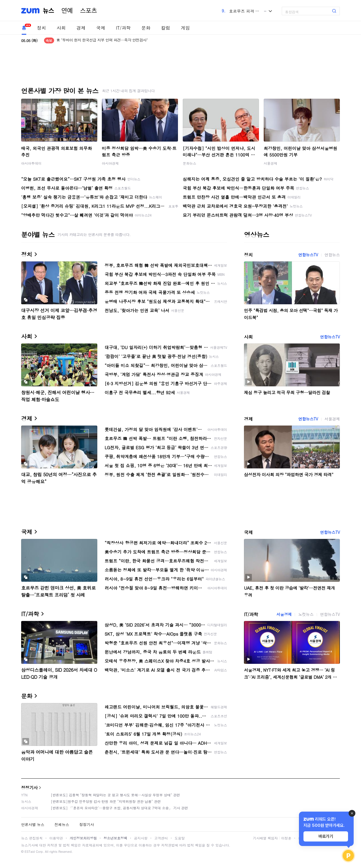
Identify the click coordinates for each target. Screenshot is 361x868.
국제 (101, 28)
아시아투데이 (31, 163)
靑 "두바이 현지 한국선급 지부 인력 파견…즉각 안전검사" (102, 40)
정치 (41, 28)
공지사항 (141, 838)
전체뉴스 (62, 824)
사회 (61, 28)
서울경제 (270, 163)
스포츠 (89, 11)
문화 (146, 28)
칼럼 (166, 28)
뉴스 (49, 11)
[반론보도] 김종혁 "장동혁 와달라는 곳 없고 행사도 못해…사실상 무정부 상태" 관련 (115, 795)
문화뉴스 (190, 163)
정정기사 (29, 787)
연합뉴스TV (308, 255)
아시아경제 (110, 163)
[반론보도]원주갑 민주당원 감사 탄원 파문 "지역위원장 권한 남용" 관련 (106, 801)
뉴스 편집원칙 (32, 838)
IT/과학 (123, 28)
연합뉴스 (332, 255)
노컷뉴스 (306, 614)
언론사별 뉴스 (33, 824)
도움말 (180, 838)
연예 (67, 11)
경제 (81, 28)
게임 (185, 28)
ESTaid (30, 852)
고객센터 (161, 838)
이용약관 (56, 838)
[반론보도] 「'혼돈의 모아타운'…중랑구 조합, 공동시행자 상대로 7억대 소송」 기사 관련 (119, 808)
